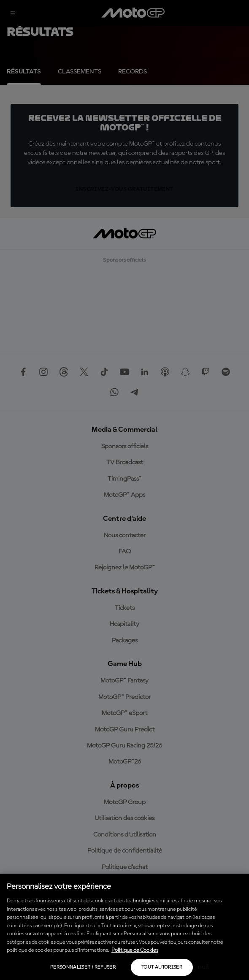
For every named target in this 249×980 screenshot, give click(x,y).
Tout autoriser (162, 967)
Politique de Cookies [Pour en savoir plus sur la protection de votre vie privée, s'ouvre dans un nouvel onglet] (135, 950)
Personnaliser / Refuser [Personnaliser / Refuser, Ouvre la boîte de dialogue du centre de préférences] (83, 967)
